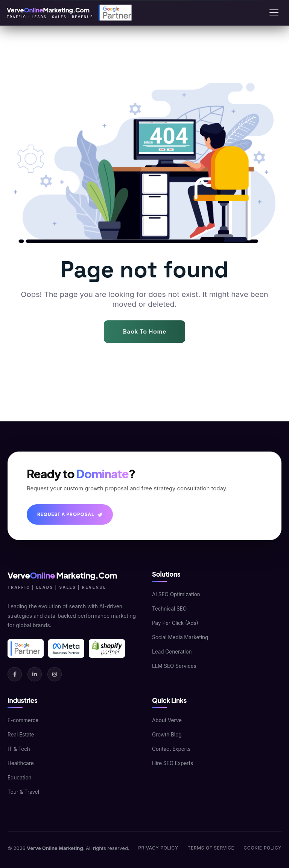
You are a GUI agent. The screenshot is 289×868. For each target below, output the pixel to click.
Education (20, 778)
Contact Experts (171, 749)
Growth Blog (167, 735)
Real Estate (21, 735)
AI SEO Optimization (176, 594)
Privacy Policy (158, 848)
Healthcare (21, 763)
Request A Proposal (70, 514)
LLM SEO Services (174, 666)
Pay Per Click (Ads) (175, 623)
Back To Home (144, 331)
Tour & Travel (23, 792)
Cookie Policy (262, 848)
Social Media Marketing (180, 637)
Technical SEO (169, 609)
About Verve (167, 720)
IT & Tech (19, 749)
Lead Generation (172, 652)
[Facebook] (15, 674)
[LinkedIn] (35, 674)
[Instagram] (55, 674)
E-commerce (23, 720)
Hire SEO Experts (173, 763)
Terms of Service (211, 848)
